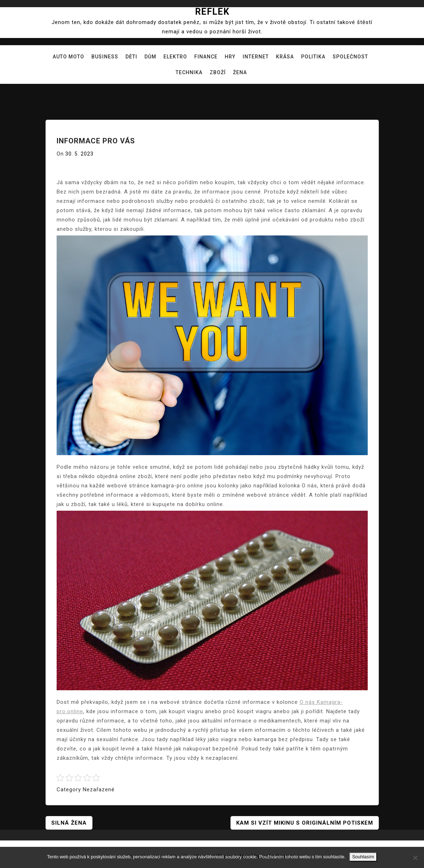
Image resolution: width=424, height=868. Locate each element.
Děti (131, 57)
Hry (230, 57)
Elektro (175, 57)
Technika (189, 72)
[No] (415, 858)
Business (105, 57)
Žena (240, 72)
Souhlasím (363, 857)
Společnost (350, 57)
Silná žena (69, 823)
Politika (313, 57)
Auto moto (68, 57)
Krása (285, 57)
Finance (206, 57)
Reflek (212, 12)
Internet (256, 57)
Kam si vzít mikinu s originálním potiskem (305, 823)
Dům (150, 57)
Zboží (218, 72)
